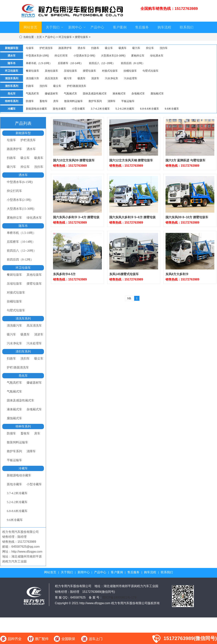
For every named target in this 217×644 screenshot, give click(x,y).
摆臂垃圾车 (82, 37)
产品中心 (97, 27)
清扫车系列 (23, 351)
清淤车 (95, 78)
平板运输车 (128, 101)
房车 (56, 101)
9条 (129, 298)
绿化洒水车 (157, 56)
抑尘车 (150, 48)
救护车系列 (95, 101)
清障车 (112, 101)
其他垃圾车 (51, 71)
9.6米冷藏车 (172, 109)
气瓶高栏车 (32, 93)
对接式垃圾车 (110, 71)
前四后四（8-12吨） (133, 63)
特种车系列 (23, 426)
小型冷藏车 (78, 109)
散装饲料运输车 (74, 101)
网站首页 (30, 27)
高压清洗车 (51, 78)
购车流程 (164, 27)
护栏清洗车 (46, 48)
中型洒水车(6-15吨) (37, 56)
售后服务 (142, 27)
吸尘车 (109, 48)
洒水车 (82, 48)
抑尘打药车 (61, 56)
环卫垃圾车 (65, 37)
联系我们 (187, 27)
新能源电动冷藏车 (36, 109)
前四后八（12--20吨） (102, 63)
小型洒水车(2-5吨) (84, 56)
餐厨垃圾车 (32, 71)
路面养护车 (65, 48)
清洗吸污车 (32, 78)
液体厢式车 (119, 93)
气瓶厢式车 (70, 93)
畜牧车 (44, 101)
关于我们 (55, 27)
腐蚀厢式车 (157, 93)
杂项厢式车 (138, 93)
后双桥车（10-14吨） (70, 63)
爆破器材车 (51, 93)
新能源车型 (23, 133)
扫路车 (95, 48)
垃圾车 (30, 48)
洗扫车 (164, 48)
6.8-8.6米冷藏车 (150, 109)
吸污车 (136, 48)
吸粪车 (123, 48)
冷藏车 (23, 468)
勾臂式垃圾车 (150, 71)
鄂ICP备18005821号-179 (119, 597)
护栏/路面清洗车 (77, 86)
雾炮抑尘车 (138, 56)
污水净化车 (112, 78)
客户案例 (120, 27)
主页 (39, 37)
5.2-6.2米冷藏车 (125, 109)
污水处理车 (131, 78)
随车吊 (23, 226)
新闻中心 (77, 27)
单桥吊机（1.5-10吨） (39, 63)
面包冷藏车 (59, 109)
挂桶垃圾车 (130, 71)
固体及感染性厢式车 (95, 93)
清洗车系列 (23, 318)
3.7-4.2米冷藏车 (100, 109)
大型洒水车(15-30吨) (113, 56)
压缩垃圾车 (70, 71)
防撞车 (30, 101)
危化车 (23, 376)
